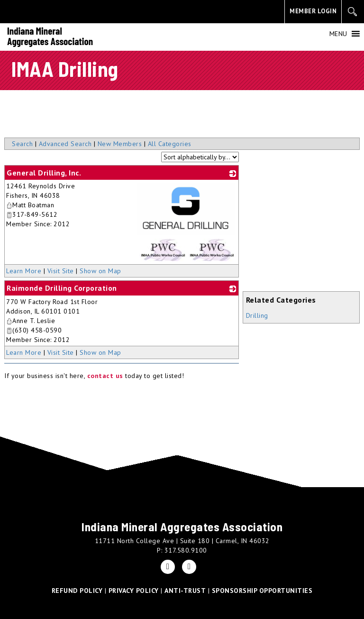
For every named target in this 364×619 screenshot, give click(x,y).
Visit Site (61, 271)
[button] (338, 34)
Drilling (257, 315)
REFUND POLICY (77, 591)
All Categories (170, 144)
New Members (120, 144)
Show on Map (100, 271)
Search (22, 144)
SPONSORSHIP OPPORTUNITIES (262, 591)
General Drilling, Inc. (44, 173)
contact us (105, 376)
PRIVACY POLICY (134, 591)
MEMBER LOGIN (313, 11)
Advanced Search (65, 144)
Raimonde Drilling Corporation (62, 288)
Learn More (24, 271)
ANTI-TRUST (185, 591)
